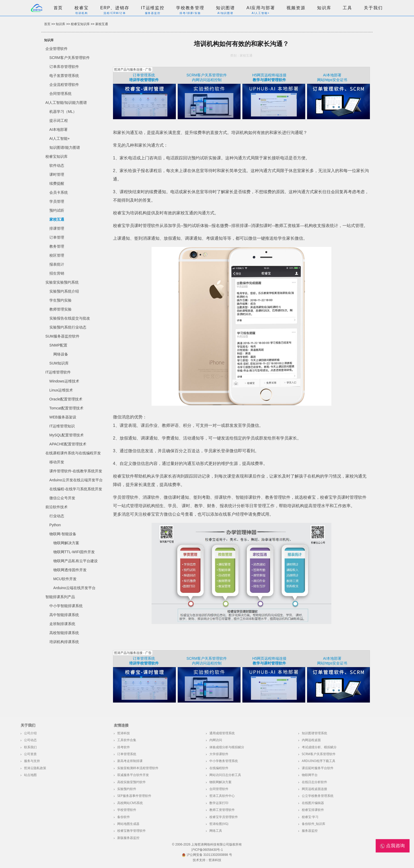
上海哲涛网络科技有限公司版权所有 (217, 844)
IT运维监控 (153, 8)
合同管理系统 (60, 94)
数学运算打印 (219, 803)
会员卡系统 (59, 192)
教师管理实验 (60, 309)
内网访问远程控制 (207, 80)
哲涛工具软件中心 (222, 796)
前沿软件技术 (57, 507)
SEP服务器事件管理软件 (134, 796)
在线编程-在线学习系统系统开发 (76, 489)
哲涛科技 (124, 733)
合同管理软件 (219, 789)
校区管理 (57, 255)
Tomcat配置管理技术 (66, 408)
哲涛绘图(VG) (219, 824)
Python (55, 525)
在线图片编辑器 (313, 803)
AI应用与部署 (261, 8)
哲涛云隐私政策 (35, 768)
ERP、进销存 (115, 8)
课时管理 (57, 174)
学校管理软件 (127, 810)
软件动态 (57, 165)
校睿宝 (82, 8)
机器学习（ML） (63, 112)
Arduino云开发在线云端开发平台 (76, 480)
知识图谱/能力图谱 (65, 147)
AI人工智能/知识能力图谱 (66, 103)
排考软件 (124, 747)
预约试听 (57, 210)
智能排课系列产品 (60, 597)
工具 (347, 8)
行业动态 (57, 516)
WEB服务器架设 (63, 417)
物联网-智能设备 (63, 534)
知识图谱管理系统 (314, 733)
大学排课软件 (219, 754)
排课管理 (57, 228)
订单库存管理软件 (64, 67)
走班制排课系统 (62, 624)
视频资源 (296, 8)
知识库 (324, 8)
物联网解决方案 (66, 543)
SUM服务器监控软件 (62, 336)
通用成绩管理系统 (222, 733)
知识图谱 (225, 8)
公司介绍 (30, 733)
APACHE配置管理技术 (68, 444)
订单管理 (57, 237)
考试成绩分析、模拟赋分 (319, 747)
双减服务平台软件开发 (133, 775)
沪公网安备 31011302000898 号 (207, 855)
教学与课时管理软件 (269, 80)
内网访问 (216, 740)
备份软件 (124, 817)
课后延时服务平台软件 (318, 768)
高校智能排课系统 (64, 633)
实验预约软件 (127, 789)
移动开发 (57, 462)
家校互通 (102, 24)
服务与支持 (32, 761)
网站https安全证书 (332, 80)
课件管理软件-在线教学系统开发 (76, 471)
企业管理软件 (57, 49)
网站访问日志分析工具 (225, 775)
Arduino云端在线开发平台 (74, 588)
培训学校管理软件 (144, 80)
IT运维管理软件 (58, 372)
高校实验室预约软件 (131, 782)
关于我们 (373, 8)
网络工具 (216, 831)
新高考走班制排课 (130, 761)
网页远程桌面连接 (314, 789)
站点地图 (30, 775)
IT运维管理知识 (62, 426)
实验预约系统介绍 (64, 291)
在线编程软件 (219, 768)
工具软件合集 (127, 740)
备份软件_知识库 (314, 824)
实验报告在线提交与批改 (70, 318)
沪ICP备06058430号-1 (207, 850)
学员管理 (57, 201)
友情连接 (121, 725)
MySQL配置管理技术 (67, 435)
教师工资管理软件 (222, 810)
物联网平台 (310, 775)
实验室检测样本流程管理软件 (138, 768)
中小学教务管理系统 (224, 761)
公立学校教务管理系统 (318, 796)
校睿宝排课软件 (313, 810)
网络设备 (61, 354)
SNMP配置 (58, 345)
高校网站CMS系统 (130, 803)
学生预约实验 (60, 300)
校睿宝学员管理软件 (224, 817)
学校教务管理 (190, 8)
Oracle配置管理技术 (66, 399)
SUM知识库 (59, 363)
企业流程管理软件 (64, 85)
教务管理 (57, 246)
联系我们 (30, 747)
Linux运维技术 (61, 390)
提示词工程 (59, 121)
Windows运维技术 (64, 381)
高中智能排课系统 (64, 615)
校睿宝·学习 (310, 817)
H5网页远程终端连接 (270, 75)
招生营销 (57, 273)
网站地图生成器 (128, 824)
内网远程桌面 (311, 740)
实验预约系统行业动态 (68, 327)
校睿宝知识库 (80, 24)
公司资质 (30, 754)
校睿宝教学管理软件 (131, 831)
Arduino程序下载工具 (319, 761)
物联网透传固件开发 (70, 570)
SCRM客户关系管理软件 (70, 58)
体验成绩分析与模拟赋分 (227, 747)
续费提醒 (57, 183)
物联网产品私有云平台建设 (76, 561)
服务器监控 (310, 831)
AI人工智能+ (60, 138)
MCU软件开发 (65, 579)
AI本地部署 (58, 130)
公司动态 (30, 740)
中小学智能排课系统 (66, 606)
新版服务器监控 (128, 838)
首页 (58, 8)
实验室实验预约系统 (62, 282)
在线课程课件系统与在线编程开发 (73, 453)
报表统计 (57, 264)
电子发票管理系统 (64, 76)
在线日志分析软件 (314, 782)
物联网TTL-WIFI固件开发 (74, 552)
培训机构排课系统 (64, 642)
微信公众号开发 (62, 498)
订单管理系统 (144, 75)
